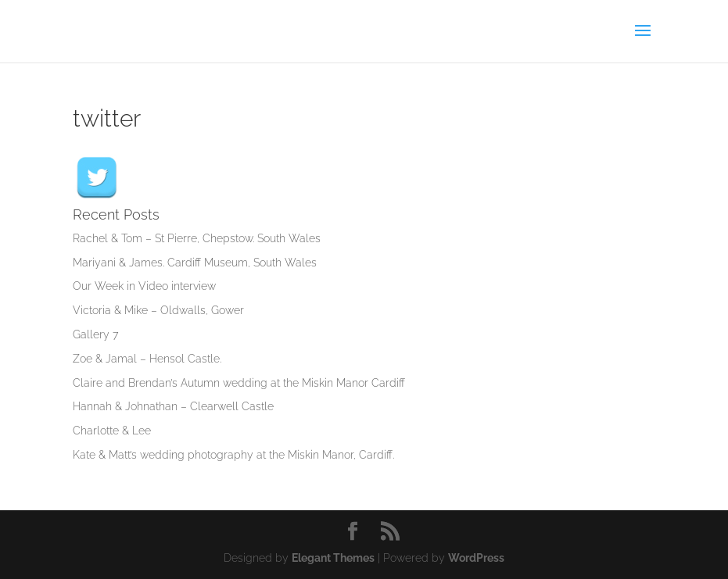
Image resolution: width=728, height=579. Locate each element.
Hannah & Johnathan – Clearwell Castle (173, 406)
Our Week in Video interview (144, 286)
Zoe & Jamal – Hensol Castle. (147, 359)
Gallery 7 (95, 334)
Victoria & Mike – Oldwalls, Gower (158, 310)
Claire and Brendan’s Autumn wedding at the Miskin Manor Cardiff (239, 383)
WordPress (476, 558)
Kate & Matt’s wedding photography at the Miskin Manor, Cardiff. (233, 455)
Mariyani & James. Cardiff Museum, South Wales (195, 263)
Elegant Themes (333, 558)
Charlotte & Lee (112, 431)
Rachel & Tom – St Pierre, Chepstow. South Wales (197, 238)
